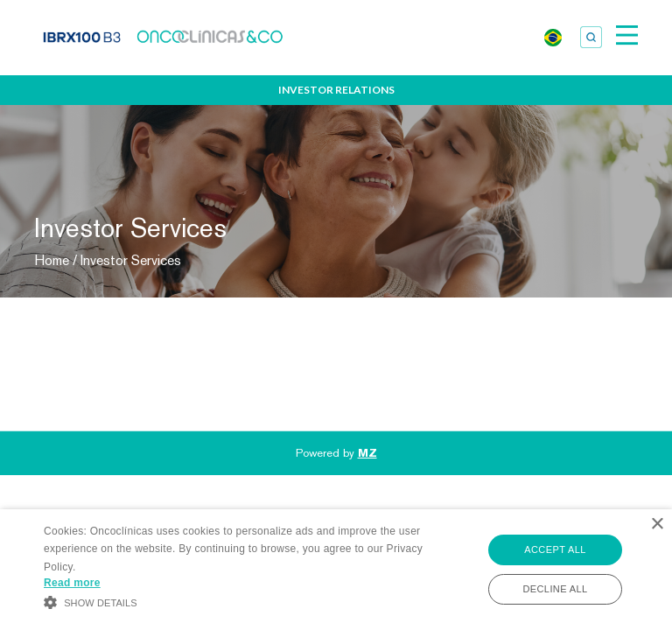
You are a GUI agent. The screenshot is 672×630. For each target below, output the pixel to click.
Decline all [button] (555, 589)
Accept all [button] (555, 549)
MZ (367, 453)
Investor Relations (336, 90)
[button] (234, 601)
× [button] (657, 525)
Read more (72, 583)
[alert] (336, 570)
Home (52, 260)
